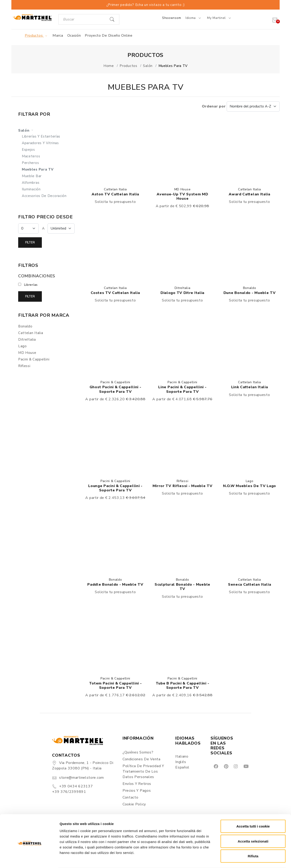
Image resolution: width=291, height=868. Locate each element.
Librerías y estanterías (41, 136)
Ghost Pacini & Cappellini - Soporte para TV (115, 389)
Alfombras (31, 183)
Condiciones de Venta (142, 759)
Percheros (30, 163)
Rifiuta (253, 838)
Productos (37, 36)
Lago (250, 481)
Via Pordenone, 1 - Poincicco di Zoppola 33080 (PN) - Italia (83, 766)
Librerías (31, 285)
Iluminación (31, 189)
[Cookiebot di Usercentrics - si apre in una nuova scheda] (29, 859)
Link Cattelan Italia (250, 387)
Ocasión (74, 36)
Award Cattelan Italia (250, 194)
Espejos (28, 150)
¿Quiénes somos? (138, 752)
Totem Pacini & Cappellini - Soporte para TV (115, 685)
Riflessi (183, 481)
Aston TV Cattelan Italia (115, 194)
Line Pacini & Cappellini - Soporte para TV (182, 389)
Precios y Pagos (137, 791)
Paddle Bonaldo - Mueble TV (115, 585)
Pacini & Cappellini (115, 382)
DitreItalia (183, 288)
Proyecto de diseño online (109, 36)
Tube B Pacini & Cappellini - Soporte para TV (183, 685)
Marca (58, 36)
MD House (183, 189)
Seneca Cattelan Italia (250, 585)
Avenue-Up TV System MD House (182, 196)
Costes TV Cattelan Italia (115, 293)
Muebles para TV (38, 169)
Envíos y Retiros (137, 784)
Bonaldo (250, 288)
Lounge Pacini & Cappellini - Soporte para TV (115, 488)
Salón (26, 130)
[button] (115, 151)
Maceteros (31, 156)
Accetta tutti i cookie (253, 808)
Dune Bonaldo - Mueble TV (250, 293)
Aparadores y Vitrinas (40, 143)
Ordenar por (241, 106)
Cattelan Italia (115, 189)
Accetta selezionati (253, 823)
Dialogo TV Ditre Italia (182, 293)
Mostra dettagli (239, 859)
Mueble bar (32, 176)
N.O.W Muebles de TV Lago (250, 486)
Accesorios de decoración (44, 196)
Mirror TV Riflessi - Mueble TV (183, 486)
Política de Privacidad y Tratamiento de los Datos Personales (143, 771)
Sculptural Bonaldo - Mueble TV (182, 587)
